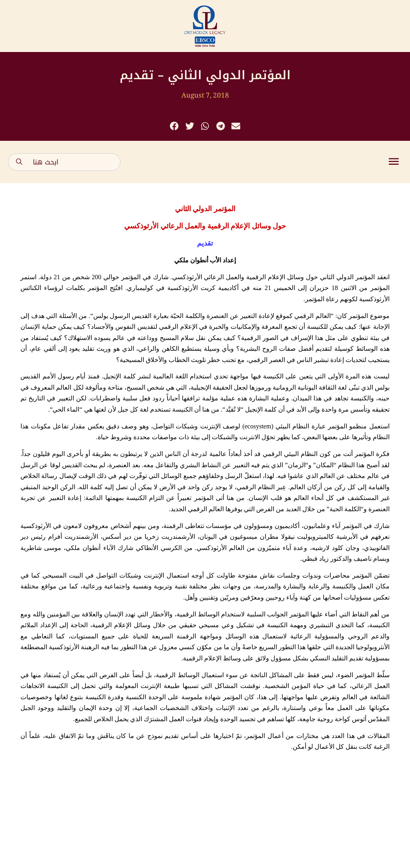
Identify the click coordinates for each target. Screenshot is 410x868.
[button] (174, 126)
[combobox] (64, 162)
